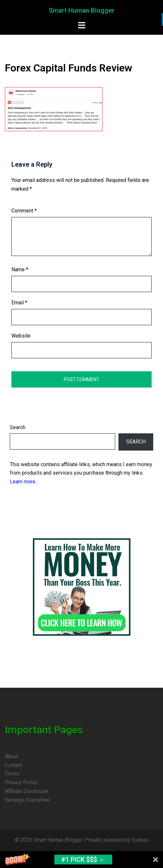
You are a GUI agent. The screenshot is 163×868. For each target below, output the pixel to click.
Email (19, 303)
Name (20, 269)
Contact (14, 765)
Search (18, 427)
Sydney (140, 840)
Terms (12, 774)
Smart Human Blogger (82, 10)
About (12, 756)
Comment (24, 211)
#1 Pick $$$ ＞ (83, 860)
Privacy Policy (21, 782)
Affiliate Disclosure (27, 791)
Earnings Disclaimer (27, 800)
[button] (81, 860)
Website (21, 336)
